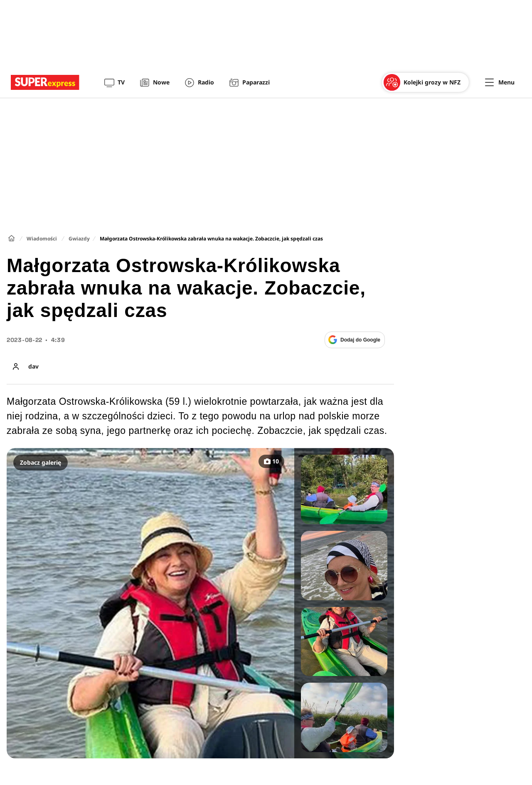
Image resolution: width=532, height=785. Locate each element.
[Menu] (500, 82)
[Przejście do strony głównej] (45, 82)
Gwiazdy (79, 239)
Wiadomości (42, 239)
